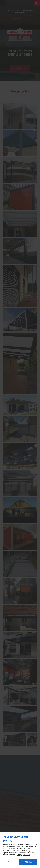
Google (20, 855)
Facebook (26, 855)
